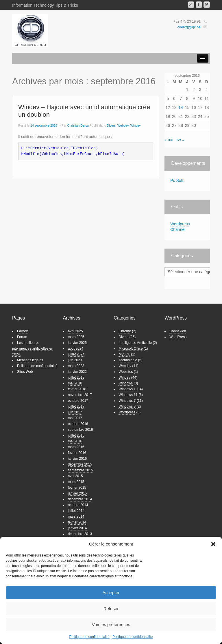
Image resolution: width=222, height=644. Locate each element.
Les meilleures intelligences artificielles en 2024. (33, 349)
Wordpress (127, 412)
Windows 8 (127, 406)
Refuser (111, 609)
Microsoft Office (131, 349)
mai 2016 (75, 441)
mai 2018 (75, 383)
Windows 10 (128, 389)
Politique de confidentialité (89, 637)
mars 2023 (76, 366)
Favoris (23, 331)
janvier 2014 (77, 528)
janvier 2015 (77, 493)
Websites (126, 372)
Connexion (178, 331)
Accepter (111, 593)
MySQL (124, 354)
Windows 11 (128, 395)
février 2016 (77, 453)
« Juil (169, 140)
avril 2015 (75, 476)
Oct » (180, 140)
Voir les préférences (111, 624)
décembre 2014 (80, 499)
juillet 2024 (76, 354)
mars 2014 (76, 517)
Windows (126, 383)
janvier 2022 (77, 372)
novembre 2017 (80, 395)
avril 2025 (75, 331)
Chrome (125, 331)
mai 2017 (75, 418)
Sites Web (25, 372)
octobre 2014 (78, 505)
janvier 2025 (77, 343)
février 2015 (77, 488)
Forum (22, 337)
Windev (136, 125)
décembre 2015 (80, 464)
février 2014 (77, 522)
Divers (111, 125)
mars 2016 (76, 447)
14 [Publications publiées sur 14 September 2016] (181, 107)
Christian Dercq (78, 125)
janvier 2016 (77, 459)
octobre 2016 (78, 424)
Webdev (123, 125)
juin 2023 (75, 360)
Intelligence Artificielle (135, 343)
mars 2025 (76, 337)
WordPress (178, 337)
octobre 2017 (78, 401)
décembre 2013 (80, 534)
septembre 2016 (81, 430)
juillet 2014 (76, 511)
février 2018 (77, 389)
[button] (213, 544)
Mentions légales (30, 360)
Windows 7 (127, 401)
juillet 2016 (76, 435)
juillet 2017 (76, 406)
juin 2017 (75, 412)
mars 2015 (76, 482)
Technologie (128, 360)
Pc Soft (177, 180)
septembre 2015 (81, 470)
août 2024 (76, 349)
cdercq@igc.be (189, 27)
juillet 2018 (76, 377)
